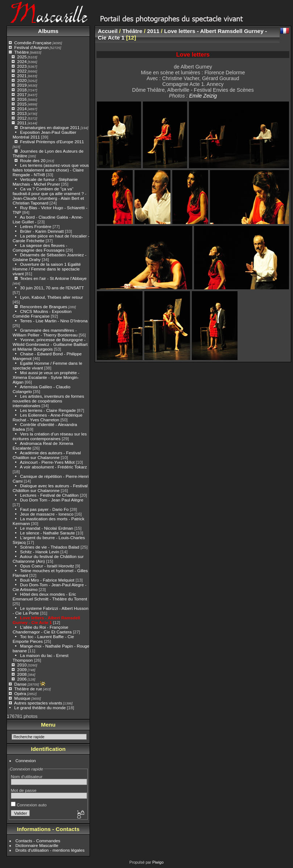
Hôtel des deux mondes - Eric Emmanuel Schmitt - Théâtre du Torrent (50, 596)
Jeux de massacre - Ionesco (47, 514)
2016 (22, 99)
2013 (22, 113)
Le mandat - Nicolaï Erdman (47, 528)
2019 (22, 85)
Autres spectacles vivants (38, 703)
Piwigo (158, 862)
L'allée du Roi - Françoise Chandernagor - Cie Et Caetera (42, 629)
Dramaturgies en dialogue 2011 (50, 127)
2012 (22, 118)
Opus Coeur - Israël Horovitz (47, 566)
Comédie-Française (33, 43)
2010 (22, 665)
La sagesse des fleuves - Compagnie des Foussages (40, 248)
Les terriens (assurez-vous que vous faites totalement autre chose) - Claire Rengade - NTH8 (51, 170)
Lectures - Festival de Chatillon (49, 495)
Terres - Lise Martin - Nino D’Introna (54, 321)
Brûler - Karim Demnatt (42, 231)
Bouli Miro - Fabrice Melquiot (47, 580)
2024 (22, 61)
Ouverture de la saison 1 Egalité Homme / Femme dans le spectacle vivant (47, 269)
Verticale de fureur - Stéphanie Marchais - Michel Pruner (45, 182)
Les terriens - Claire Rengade (48, 410)
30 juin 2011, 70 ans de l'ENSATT (52, 288)
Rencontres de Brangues (44, 307)
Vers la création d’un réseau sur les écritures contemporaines (50, 436)
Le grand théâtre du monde (40, 708)
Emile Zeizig (203, 96)
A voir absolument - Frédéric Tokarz (53, 467)
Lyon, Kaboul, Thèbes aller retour (51, 297)
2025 (22, 57)
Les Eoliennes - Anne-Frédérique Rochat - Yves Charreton (48, 417)
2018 (22, 90)
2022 (22, 71)
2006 (22, 679)
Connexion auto (29, 805)
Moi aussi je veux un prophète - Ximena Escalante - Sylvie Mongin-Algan (46, 377)
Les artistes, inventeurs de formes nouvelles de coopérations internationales (48, 401)
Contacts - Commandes (38, 841)
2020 (22, 80)
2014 (22, 109)
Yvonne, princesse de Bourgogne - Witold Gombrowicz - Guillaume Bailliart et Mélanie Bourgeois (50, 344)
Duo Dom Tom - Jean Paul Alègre (51, 500)
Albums (48, 31)
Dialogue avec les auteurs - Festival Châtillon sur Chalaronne (50, 488)
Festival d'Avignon (31, 47)
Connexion (26, 760)
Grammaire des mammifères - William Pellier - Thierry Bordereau (45, 332)
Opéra (20, 693)
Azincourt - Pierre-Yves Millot (47, 462)
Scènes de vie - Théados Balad (49, 547)
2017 (22, 94)
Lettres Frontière (36, 226)
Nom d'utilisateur (27, 776)
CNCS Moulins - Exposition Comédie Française (42, 314)
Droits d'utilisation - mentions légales (50, 850)
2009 (22, 669)
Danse (20, 684)
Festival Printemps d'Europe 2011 (52, 142)
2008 (22, 674)
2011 (22, 123)
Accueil (108, 31)
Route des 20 (33, 160)
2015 (22, 104)
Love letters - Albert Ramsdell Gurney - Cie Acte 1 (46, 620)
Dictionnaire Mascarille (37, 845)
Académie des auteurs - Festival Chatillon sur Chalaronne (47, 455)
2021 (22, 76)
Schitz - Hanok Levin (40, 552)
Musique (22, 698)
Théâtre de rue (28, 689)
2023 (22, 66)
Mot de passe (24, 790)
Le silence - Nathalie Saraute (47, 533)
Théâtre (22, 52)
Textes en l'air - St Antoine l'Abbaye (53, 278)
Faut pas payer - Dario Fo (44, 509)
